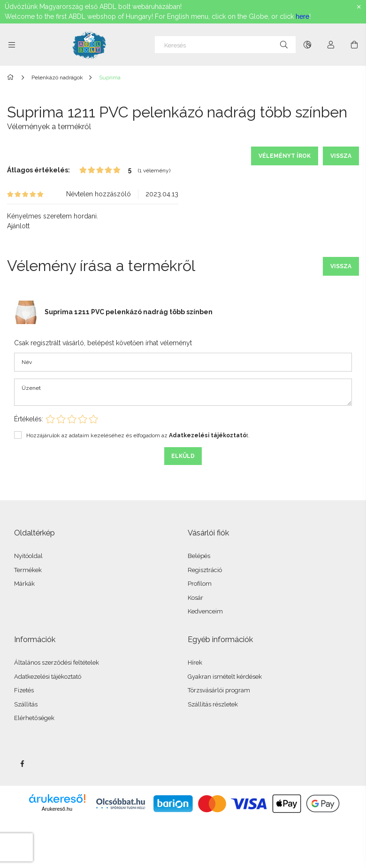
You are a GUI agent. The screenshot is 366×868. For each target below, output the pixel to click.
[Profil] (331, 45)
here (302, 16)
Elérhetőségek (34, 718)
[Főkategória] (12, 77)
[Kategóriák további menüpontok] (12, 45)
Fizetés (24, 690)
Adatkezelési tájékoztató (48, 677)
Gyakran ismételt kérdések (225, 677)
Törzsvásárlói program (219, 690)
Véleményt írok (285, 156)
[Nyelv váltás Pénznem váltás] (307, 45)
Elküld (183, 456)
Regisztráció (205, 570)
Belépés (199, 556)
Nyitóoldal (28, 556)
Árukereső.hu (57, 809)
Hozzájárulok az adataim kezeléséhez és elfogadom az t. (138, 435)
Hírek (195, 663)
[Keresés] (225, 45)
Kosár (195, 598)
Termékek (28, 570)
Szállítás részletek (213, 704)
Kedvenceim (205, 611)
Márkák (24, 584)
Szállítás (26, 704)
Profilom (200, 584)
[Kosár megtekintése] (354, 45)
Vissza (341, 156)
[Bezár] (359, 7)
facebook (22, 764)
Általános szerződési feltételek (57, 663)
